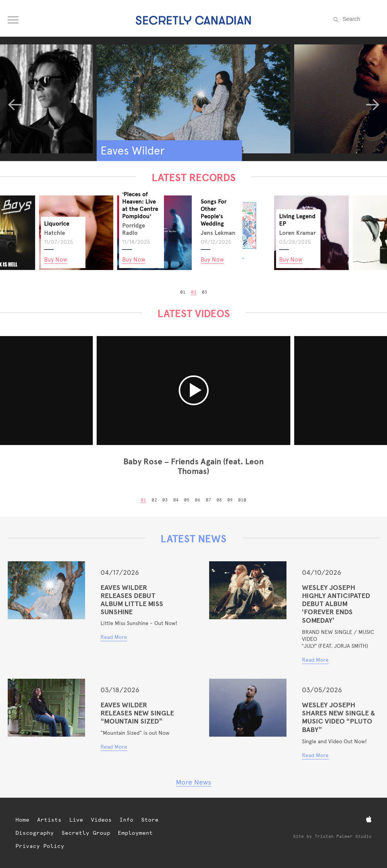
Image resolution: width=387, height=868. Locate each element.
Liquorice (57, 223)
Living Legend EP (297, 220)
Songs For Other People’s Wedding (214, 212)
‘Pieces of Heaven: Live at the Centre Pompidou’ (140, 205)
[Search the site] (360, 19)
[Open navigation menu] (14, 18)
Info (126, 820)
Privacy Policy (40, 846)
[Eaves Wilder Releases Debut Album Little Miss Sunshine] (46, 590)
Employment (135, 833)
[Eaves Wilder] (193, 99)
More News (193, 782)
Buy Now (56, 259)
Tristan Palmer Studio (343, 837)
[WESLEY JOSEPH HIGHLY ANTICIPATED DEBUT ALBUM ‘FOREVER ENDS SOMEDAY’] (248, 590)
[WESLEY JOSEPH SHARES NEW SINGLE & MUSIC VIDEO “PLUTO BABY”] (248, 708)
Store (150, 820)
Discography (35, 833)
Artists (49, 820)
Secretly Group (86, 833)
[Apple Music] (369, 820)
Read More (114, 637)
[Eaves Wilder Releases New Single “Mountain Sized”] (46, 708)
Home (22, 820)
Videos (101, 820)
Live (76, 820)
